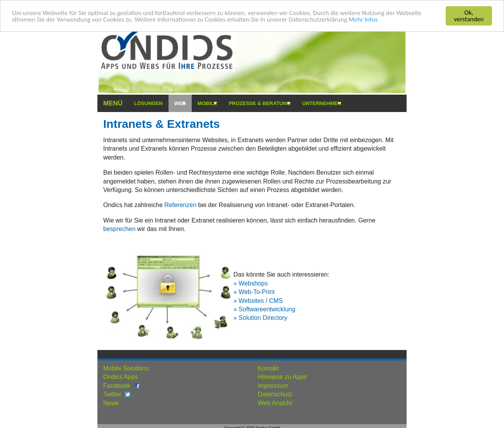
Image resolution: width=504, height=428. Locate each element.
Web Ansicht (275, 403)
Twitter (112, 394)
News (111, 403)
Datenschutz (275, 394)
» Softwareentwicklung (264, 309)
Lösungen (148, 103)
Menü (113, 103)
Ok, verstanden (469, 16)
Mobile (207, 103)
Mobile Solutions (126, 368)
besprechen (119, 229)
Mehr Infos (363, 19)
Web (180, 103)
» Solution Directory (261, 318)
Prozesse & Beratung (260, 103)
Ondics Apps (121, 377)
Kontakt (268, 368)
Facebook (117, 386)
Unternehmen (322, 103)
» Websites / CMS (258, 300)
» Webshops (251, 283)
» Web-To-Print (254, 292)
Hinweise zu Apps (282, 377)
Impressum (273, 386)
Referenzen (181, 205)
